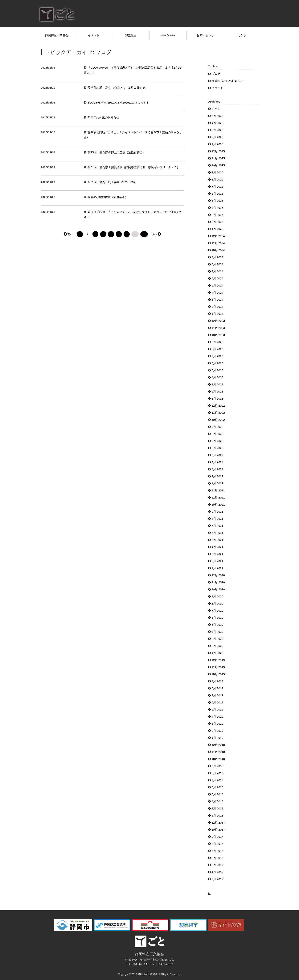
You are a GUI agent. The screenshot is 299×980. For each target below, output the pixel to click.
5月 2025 (217, 201)
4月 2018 (217, 801)
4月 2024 (217, 293)
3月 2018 (217, 808)
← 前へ (68, 234)
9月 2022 (217, 427)
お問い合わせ (205, 35)
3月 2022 (217, 469)
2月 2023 (217, 391)
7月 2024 (217, 271)
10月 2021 (218, 505)
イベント (94, 35)
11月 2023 (218, 328)
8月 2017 (217, 844)
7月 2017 (217, 851)
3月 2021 (217, 554)
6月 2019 (217, 702)
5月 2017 (217, 865)
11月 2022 (218, 413)
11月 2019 (218, 667)
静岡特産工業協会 (57, 35)
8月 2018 (217, 773)
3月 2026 (217, 130)
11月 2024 (218, 243)
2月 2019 (217, 731)
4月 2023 (217, 377)
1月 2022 (217, 483)
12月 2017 (218, 823)
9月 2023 (217, 342)
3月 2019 (217, 724)
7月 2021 (217, 526)
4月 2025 (217, 208)
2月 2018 (217, 815)
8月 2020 (217, 603)
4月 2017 (217, 872)
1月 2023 (217, 399)
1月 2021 (217, 568)
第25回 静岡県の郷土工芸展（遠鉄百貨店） (117, 152)
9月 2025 (217, 172)
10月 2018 (218, 759)
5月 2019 (217, 709)
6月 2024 (217, 278)
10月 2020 (218, 589)
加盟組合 (131, 35)
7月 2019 (217, 695)
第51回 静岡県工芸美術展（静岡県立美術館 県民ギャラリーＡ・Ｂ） (134, 167)
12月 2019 (218, 660)
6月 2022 (217, 448)
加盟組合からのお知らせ (227, 81)
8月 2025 (217, 179)
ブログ (216, 74)
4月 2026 (217, 123)
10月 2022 (218, 420)
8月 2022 (217, 434)
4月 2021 (217, 547)
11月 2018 (218, 752)
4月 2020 (217, 632)
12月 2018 (218, 745)
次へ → (156, 234)
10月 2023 (218, 335)
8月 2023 (217, 349)
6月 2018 (217, 787)
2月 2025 (217, 222)
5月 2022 (217, 455)
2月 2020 (217, 646)
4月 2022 (217, 462)
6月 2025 (217, 194)
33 (144, 234)
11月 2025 (218, 158)
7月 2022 (217, 441)
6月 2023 (217, 363)
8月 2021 (217, 519)
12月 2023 (218, 321)
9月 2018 (217, 766)
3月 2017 (217, 879)
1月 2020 (217, 653)
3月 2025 (217, 215)
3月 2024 (217, 300)
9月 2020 (217, 596)
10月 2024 (218, 250)
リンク (242, 35)
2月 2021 (217, 561)
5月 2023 (217, 370)
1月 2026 (217, 144)
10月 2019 (218, 674)
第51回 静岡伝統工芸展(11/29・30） (112, 182)
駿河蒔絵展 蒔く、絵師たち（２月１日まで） (118, 88)
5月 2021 (217, 540)
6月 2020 (217, 618)
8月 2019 (217, 688)
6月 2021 (217, 533)
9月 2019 (217, 681)
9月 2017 (217, 837)
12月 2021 (218, 490)
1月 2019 (217, 738)
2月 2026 (217, 137)
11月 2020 (218, 582)
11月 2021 (218, 497)
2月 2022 (217, 476)
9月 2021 (217, 512)
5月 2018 (217, 794)
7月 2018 (217, 780)
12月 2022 (218, 406)
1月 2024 (217, 314)
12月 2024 (218, 236)
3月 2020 (217, 639)
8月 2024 (217, 264)
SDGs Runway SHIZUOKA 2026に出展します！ (118, 102)
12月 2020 (218, 575)
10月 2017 (218, 830)
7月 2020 (217, 611)
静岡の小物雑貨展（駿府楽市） (108, 197)
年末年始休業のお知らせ (103, 117)
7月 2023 (217, 356)
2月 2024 (217, 307)
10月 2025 (218, 165)
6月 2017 (217, 858)
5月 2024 (217, 285)
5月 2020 (217, 625)
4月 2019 (217, 717)
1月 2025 (217, 229)
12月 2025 (218, 151)
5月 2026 (217, 116)
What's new (168, 35)
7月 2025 (217, 187)
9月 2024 (217, 257)
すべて (216, 109)
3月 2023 (217, 384)
